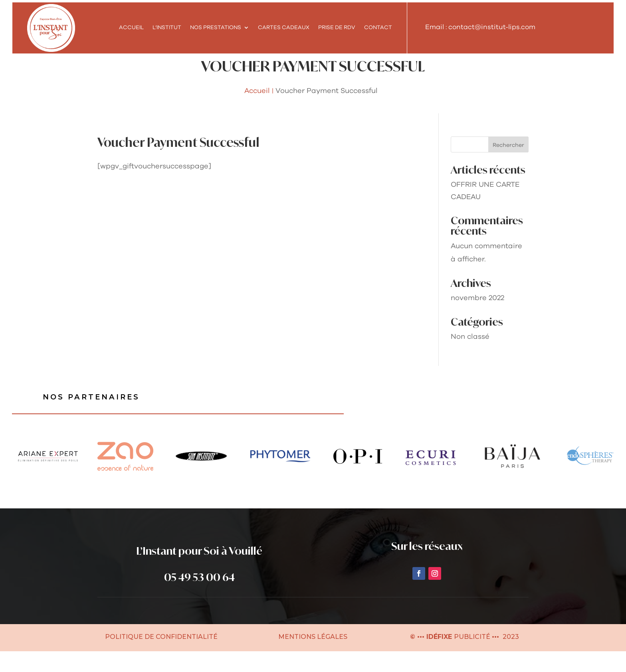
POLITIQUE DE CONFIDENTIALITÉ (161, 657)
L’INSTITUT (167, 28)
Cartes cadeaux (284, 28)
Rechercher (508, 164)
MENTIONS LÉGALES (313, 657)
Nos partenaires (95, 417)
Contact (378, 28)
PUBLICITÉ (473, 657)
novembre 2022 (477, 317)
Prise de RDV (337, 28)
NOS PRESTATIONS (216, 28)
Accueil (131, 28)
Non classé (470, 356)
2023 (510, 657)
